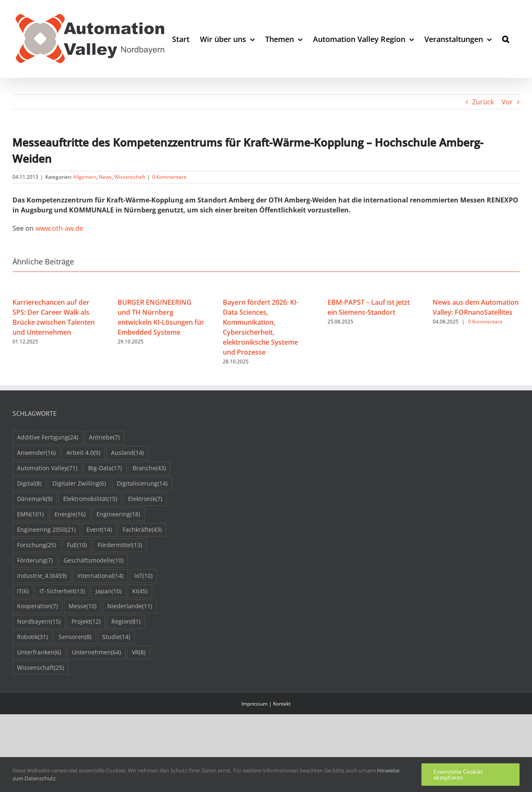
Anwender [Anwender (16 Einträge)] (36, 453)
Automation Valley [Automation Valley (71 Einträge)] (47, 468)
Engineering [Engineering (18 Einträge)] (118, 514)
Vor (507, 102)
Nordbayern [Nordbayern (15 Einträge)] (39, 622)
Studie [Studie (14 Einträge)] (116, 637)
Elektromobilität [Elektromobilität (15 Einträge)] (90, 499)
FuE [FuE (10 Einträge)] (77, 545)
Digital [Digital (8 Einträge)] (29, 484)
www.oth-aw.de (59, 228)
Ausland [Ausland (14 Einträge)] (127, 453)
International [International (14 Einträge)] (100, 576)
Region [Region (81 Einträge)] (126, 622)
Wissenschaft (130, 177)
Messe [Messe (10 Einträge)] (83, 606)
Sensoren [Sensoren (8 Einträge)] (75, 637)
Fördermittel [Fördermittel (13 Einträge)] (120, 545)
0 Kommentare (169, 177)
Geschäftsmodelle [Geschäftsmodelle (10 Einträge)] (94, 561)
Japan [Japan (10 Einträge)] (108, 591)
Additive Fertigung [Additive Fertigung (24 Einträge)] (48, 438)
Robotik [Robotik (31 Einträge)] (32, 637)
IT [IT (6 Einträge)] (23, 591)
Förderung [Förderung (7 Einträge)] (35, 561)
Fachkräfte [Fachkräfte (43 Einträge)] (142, 530)
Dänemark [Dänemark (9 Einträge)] (35, 499)
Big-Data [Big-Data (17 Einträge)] (105, 468)
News (105, 177)
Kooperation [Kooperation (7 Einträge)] (37, 606)
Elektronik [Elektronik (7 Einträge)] (145, 499)
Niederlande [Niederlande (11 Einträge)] (130, 606)
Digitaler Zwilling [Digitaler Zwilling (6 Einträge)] (79, 484)
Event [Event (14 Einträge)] (99, 530)
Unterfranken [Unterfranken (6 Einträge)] (39, 653)
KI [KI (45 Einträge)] (140, 591)
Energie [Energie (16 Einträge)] (70, 514)
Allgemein (85, 177)
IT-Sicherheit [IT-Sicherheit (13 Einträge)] (62, 591)
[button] (506, 39)
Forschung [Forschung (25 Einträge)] (37, 545)
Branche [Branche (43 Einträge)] (149, 468)
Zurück (483, 102)
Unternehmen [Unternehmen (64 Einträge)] (96, 653)
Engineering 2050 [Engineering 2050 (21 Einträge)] (46, 530)
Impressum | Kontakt (266, 704)
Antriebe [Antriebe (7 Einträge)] (104, 438)
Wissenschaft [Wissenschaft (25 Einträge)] (41, 668)
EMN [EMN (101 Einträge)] (30, 514)
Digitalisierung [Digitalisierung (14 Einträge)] (142, 484)
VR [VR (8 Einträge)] (139, 653)
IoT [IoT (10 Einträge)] (143, 576)
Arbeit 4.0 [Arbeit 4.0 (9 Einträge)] (83, 453)
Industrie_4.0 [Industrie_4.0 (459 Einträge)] (42, 576)
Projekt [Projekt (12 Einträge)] (86, 622)
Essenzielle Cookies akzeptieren (458, 775)
